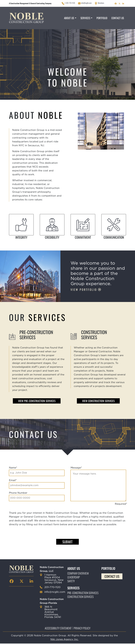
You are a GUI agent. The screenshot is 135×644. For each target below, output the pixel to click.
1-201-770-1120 (70, 3)
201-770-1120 (52, 588)
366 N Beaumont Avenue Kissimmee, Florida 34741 (53, 613)
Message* (76, 468)
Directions (101, 3)
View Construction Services (98, 401)
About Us (69, 18)
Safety (71, 581)
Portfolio (102, 18)
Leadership (74, 578)
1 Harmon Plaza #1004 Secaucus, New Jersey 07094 (54, 579)
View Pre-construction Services (37, 401)
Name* (13, 468)
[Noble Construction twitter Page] (119, 3)
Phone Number (18, 493)
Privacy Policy (82, 629)
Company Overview (78, 574)
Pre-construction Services (83, 593)
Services (85, 18)
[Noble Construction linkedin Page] (123, 3)
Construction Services (80, 597)
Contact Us (118, 18)
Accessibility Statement (58, 629)
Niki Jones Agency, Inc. (64, 640)
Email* (13, 481)
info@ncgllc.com (86, 3)
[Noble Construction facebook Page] (116, 3)
